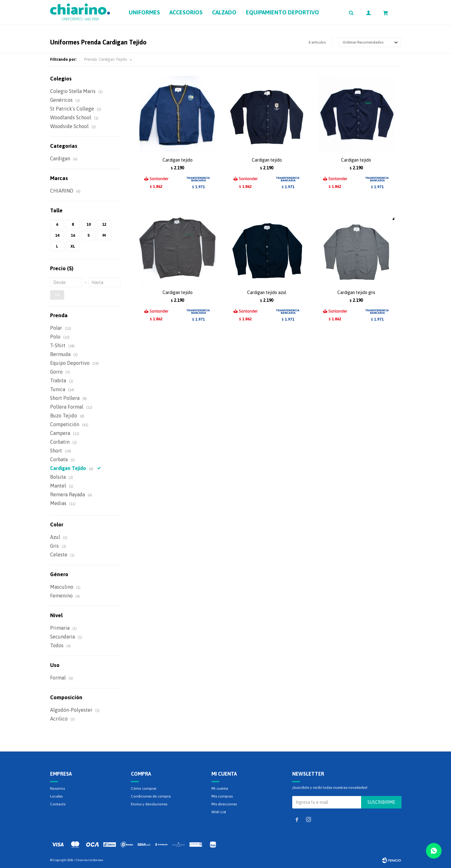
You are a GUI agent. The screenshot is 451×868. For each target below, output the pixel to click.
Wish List (219, 812)
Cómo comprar (144, 788)
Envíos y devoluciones (149, 804)
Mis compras (222, 796)
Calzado (224, 12)
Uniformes (144, 12)
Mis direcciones (224, 804)
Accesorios (186, 12)
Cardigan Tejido (106, 59)
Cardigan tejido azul (267, 292)
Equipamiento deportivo (283, 12)
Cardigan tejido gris (356, 292)
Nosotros (57, 788)
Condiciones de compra (151, 796)
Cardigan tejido (178, 160)
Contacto (58, 804)
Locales (56, 796)
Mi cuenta (220, 788)
